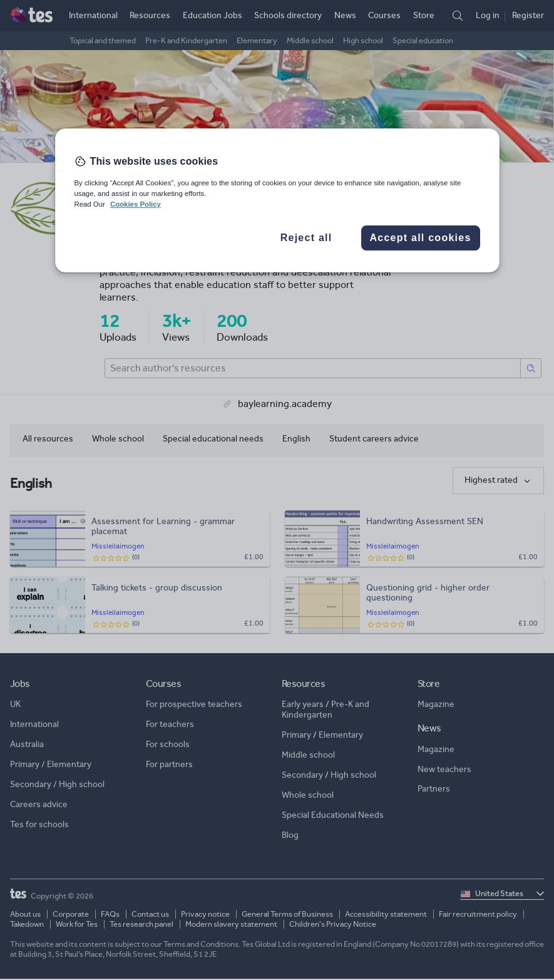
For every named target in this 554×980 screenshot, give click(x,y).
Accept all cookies (420, 238)
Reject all (306, 238)
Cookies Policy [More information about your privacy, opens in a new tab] (136, 204)
